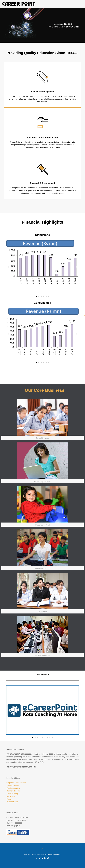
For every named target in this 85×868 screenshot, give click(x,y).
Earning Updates (13, 788)
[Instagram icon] (48, 858)
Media (9, 799)
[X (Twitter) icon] (40, 858)
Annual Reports (13, 785)
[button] (9, 267)
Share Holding (12, 794)
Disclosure (11, 796)
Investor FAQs (12, 802)
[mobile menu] (81, 4)
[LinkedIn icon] (45, 858)
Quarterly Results (13, 791)
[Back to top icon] (42, 849)
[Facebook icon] (37, 858)
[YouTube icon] (43, 858)
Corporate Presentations (16, 783)
